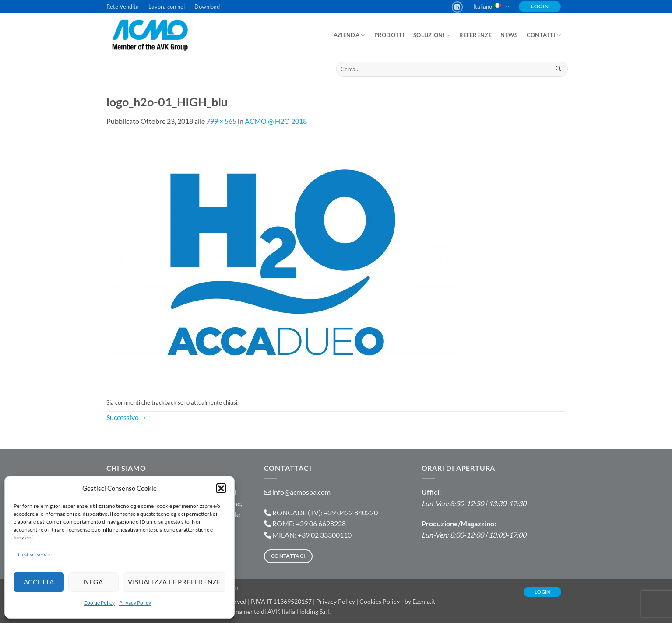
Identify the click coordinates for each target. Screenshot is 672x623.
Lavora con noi (167, 7)
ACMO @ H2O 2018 (276, 121)
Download (207, 7)
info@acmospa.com (301, 492)
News (509, 35)
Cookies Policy (380, 601)
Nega (93, 582)
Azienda (349, 35)
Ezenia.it (424, 601)
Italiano (491, 7)
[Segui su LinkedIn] (457, 7)
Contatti (544, 35)
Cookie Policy (99, 603)
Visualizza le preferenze (174, 582)
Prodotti (389, 35)
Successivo (127, 417)
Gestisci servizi (35, 555)
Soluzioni (432, 35)
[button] (221, 488)
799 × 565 (221, 121)
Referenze (475, 35)
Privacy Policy (135, 603)
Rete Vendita (123, 7)
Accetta (39, 582)
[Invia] (558, 69)
